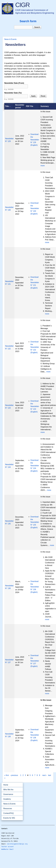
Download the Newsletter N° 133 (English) (35, 406)
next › (45, 775)
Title (8, 106)
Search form (28, 21)
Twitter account (7, 847)
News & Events (10, 39)
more (43, 166)
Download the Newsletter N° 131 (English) (35, 282)
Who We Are (11, 790)
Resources (11, 809)
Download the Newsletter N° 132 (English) (35, 347)
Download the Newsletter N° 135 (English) (35, 522)
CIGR (22, 5)
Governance (11, 794)
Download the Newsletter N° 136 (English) (35, 587)
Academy (11, 799)
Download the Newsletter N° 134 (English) (35, 466)
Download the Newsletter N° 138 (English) (35, 735)
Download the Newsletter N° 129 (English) (35, 140)
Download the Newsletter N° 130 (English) (35, 208)
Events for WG (9, 818)
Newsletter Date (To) (13, 93)
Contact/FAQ (11, 813)
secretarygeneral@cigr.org (17, 844)
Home (6, 785)
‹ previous (14, 775)
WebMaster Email (7, 849)
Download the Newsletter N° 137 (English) (35, 661)
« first (6, 775)
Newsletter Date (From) (14, 83)
